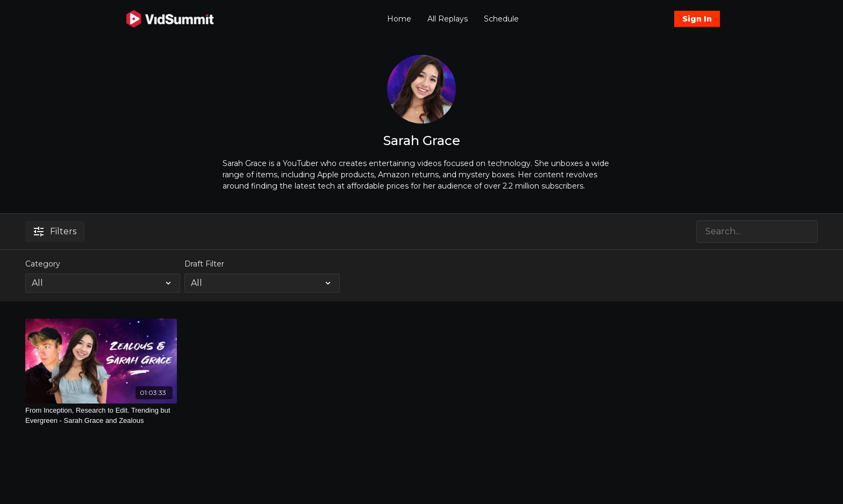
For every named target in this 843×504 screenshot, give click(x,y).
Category (43, 264)
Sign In (697, 19)
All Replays (448, 19)
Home (399, 19)
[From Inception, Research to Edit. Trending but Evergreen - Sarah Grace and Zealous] (101, 416)
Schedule (501, 19)
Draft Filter (204, 264)
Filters (55, 231)
